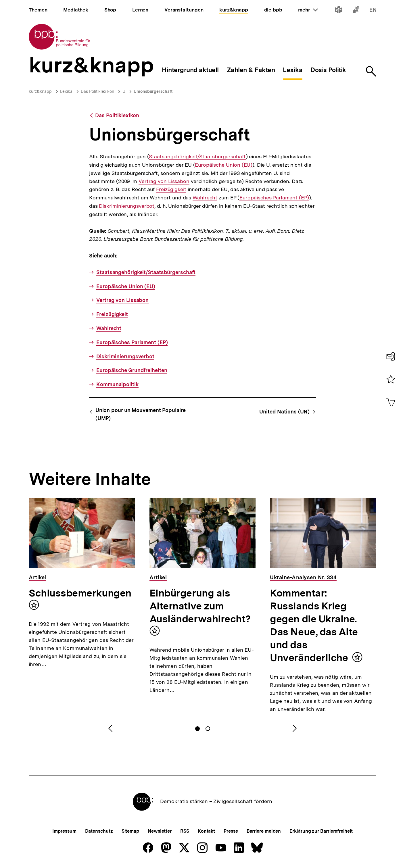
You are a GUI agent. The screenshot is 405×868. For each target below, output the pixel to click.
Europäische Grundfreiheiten (132, 370)
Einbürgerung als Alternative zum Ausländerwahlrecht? (200, 606)
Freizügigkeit (171, 189)
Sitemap (130, 831)
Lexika (66, 91)
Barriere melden (264, 831)
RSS (185, 831)
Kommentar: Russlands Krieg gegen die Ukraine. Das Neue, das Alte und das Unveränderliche (314, 625)
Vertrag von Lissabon (164, 181)
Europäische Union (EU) (224, 165)
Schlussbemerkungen (80, 593)
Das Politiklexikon (97, 91)
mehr (308, 10)
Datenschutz (99, 831)
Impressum (64, 831)
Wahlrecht (205, 198)
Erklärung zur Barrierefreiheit (321, 831)
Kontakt (206, 831)
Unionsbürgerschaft (153, 91)
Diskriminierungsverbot (127, 206)
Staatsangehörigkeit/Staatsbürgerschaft (197, 157)
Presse (231, 831)
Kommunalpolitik (117, 384)
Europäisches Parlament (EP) (274, 198)
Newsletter (160, 831)
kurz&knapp (40, 91)
